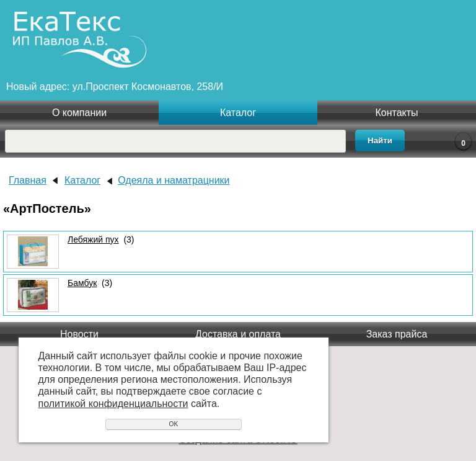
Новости (79, 334)
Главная (28, 180)
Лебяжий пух (93, 239)
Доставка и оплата (238, 334)
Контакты (396, 113)
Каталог (238, 113)
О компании (79, 113)
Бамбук (82, 283)
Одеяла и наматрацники (174, 180)
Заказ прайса (397, 334)
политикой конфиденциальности (113, 404)
